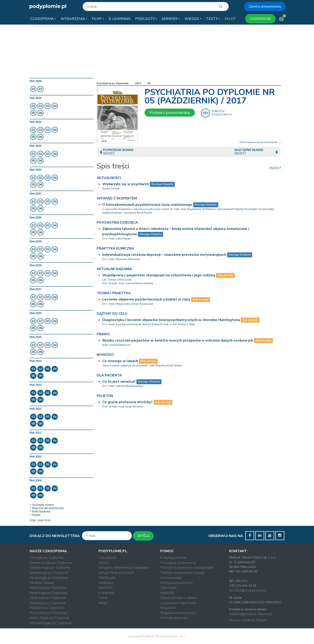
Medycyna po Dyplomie (48, 588)
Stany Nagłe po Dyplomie (50, 618)
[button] (43, 19)
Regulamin (168, 608)
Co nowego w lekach (120, 361)
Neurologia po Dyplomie (48, 593)
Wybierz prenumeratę (170, 113)
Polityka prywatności (176, 583)
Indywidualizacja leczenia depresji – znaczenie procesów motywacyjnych (164, 255)
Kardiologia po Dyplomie (49, 578)
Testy (103, 598)
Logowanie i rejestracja (178, 603)
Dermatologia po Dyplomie (51, 563)
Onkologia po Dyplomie (48, 603)
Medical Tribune (42, 583)
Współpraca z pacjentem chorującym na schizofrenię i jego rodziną (159, 275)
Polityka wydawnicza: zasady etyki (187, 568)
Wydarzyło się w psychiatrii (126, 184)
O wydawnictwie (173, 558)
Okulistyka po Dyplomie (48, 598)
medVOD (106, 588)
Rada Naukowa (41, 512)
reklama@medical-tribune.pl (251, 614)
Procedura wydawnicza (178, 563)
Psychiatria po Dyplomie (113, 83)
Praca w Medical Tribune (248, 620)
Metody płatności (174, 618)
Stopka (36, 515)
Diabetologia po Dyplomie (50, 568)
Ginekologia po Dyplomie (49, 573)
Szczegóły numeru (43, 505)
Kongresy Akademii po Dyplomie (124, 568)
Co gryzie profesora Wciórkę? (128, 402)
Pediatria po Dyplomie (47, 608)
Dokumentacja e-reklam (179, 598)
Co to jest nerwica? (119, 382)
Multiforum (107, 578)
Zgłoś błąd (168, 588)
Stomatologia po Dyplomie (51, 623)
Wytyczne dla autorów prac (48, 508)
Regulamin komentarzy (178, 613)
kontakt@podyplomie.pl (248, 590)
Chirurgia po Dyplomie (47, 558)
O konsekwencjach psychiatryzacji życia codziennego (147, 205)
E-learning (106, 593)
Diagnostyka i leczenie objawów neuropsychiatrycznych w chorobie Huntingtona (171, 320)
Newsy (104, 563)
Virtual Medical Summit (116, 573)
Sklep (103, 603)
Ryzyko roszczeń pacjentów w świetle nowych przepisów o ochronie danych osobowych (178, 340)
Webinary (106, 583)
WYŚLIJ (143, 536)
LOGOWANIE (260, 19)
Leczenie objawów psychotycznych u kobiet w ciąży (146, 299)
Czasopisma (108, 558)
